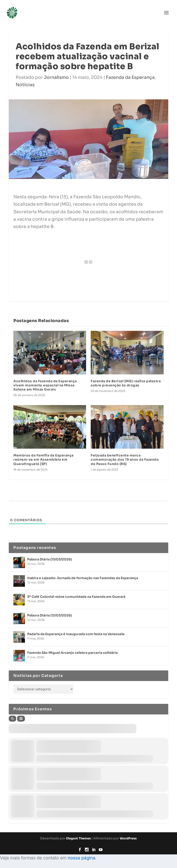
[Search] (12, 719)
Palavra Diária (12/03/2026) (49, 615)
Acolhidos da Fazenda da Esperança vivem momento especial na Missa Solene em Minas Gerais (45, 385)
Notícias (25, 85)
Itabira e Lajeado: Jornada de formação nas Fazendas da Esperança (83, 578)
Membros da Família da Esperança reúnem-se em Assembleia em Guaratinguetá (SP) (43, 459)
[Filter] (21, 719)
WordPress (128, 838)
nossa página (81, 858)
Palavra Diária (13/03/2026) (49, 559)
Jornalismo (56, 77)
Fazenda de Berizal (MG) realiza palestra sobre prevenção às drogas (126, 383)
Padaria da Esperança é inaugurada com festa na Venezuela (76, 634)
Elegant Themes (78, 838)
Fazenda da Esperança (130, 77)
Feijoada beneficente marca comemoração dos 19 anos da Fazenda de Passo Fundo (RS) (125, 459)
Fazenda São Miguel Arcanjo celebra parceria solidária (72, 653)
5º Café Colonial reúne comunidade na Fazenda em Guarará (76, 597)
